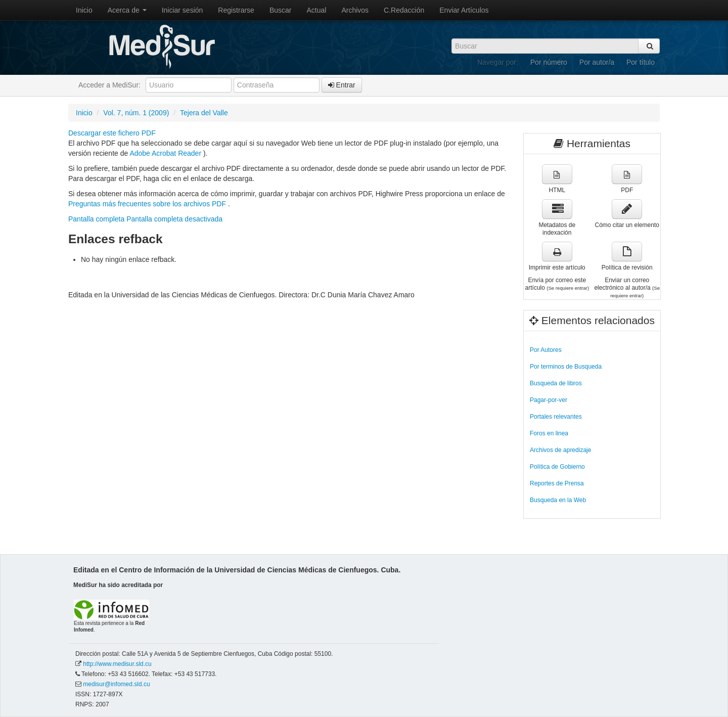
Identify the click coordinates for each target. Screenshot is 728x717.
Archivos (355, 10)
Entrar (342, 85)
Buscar (281, 10)
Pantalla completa (96, 219)
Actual (317, 10)
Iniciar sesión (183, 10)
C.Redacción (404, 10)
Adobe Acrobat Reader (166, 153)
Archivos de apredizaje (560, 450)
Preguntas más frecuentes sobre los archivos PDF (148, 204)
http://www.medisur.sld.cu (117, 664)
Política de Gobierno (557, 467)
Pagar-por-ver (549, 400)
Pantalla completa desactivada (174, 219)
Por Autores (546, 350)
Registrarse (236, 10)
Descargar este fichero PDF (112, 133)
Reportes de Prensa (557, 483)
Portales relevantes (556, 417)
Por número (549, 62)
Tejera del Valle (204, 113)
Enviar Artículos (464, 10)
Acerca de (127, 10)
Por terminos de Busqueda (566, 367)
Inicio (84, 10)
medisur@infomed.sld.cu (116, 684)
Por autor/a (597, 62)
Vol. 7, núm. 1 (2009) (136, 113)
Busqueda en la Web (558, 500)
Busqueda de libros (556, 383)
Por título (641, 62)
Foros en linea (549, 433)
